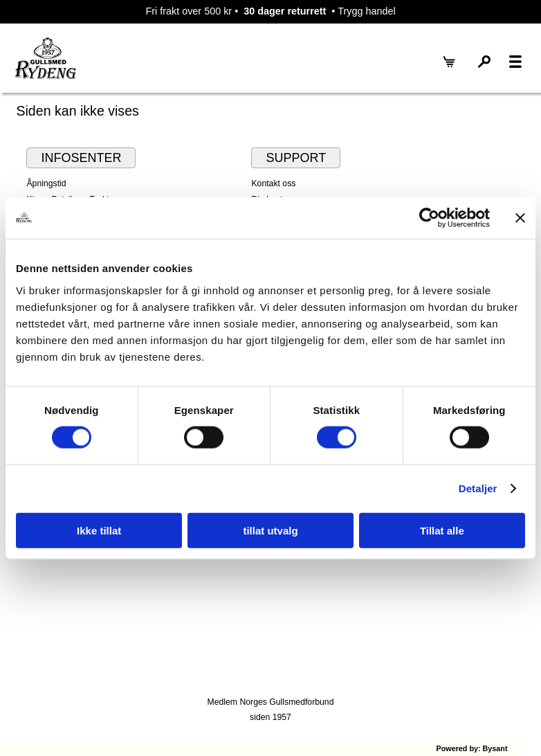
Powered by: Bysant (471, 748)
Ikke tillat (99, 530)
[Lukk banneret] (520, 218)
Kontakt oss (273, 183)
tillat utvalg (270, 530)
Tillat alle (442, 530)
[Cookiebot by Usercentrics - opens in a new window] (429, 218)
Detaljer (478, 488)
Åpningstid (46, 183)
